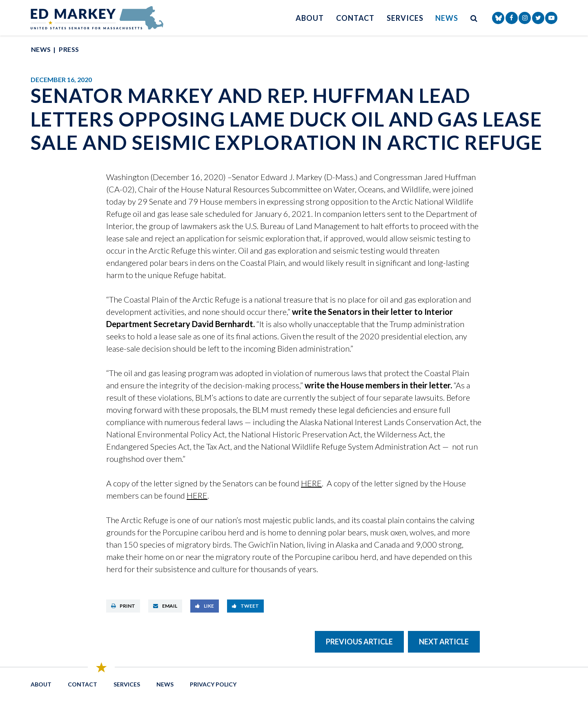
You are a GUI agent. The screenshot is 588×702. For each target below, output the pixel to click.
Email (165, 606)
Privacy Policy (213, 684)
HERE (311, 483)
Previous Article (359, 642)
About (310, 18)
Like (205, 606)
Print (123, 606)
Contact (355, 18)
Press (69, 49)
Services (405, 18)
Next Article (444, 642)
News (447, 18)
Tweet (245, 606)
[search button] (474, 18)
